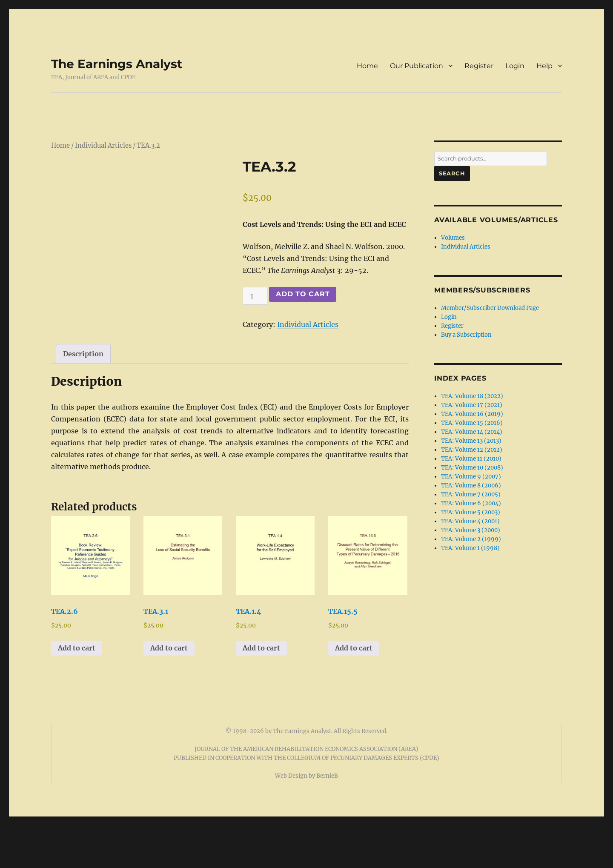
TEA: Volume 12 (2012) (472, 450)
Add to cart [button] (77, 690)
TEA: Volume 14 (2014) (472, 432)
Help (544, 66)
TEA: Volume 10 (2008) (472, 468)
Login (515, 66)
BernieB (327, 818)
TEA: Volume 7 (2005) (471, 494)
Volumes (453, 238)
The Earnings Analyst (117, 64)
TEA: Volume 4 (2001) (470, 521)
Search (452, 173)
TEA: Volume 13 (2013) (471, 441)
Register (479, 66)
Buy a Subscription (466, 335)
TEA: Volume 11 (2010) (471, 459)
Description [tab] (83, 396)
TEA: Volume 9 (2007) (471, 477)
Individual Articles (103, 146)
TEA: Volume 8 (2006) (471, 486)
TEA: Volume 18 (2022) (472, 396)
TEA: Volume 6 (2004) (471, 503)
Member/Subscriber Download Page (490, 308)
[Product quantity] (255, 296)
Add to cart (303, 294)
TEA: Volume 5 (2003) (471, 512)
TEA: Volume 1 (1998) (470, 548)
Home (367, 66)
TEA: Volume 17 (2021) (472, 405)
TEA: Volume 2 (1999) (471, 539)
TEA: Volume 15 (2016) (472, 423)
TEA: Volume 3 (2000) (471, 530)
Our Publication (417, 66)
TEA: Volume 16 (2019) (472, 414)
